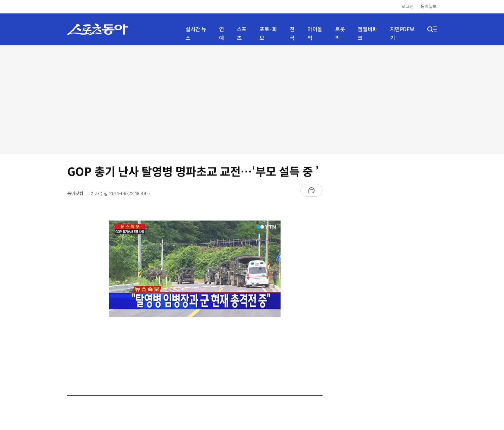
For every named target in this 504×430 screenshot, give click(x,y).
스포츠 (242, 34)
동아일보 (429, 7)
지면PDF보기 (402, 34)
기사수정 (122, 195)
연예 (222, 34)
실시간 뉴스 (196, 34)
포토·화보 (268, 34)
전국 (292, 34)
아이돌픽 (315, 34)
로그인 (408, 7)
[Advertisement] (252, 99)
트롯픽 (340, 34)
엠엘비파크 (367, 34)
